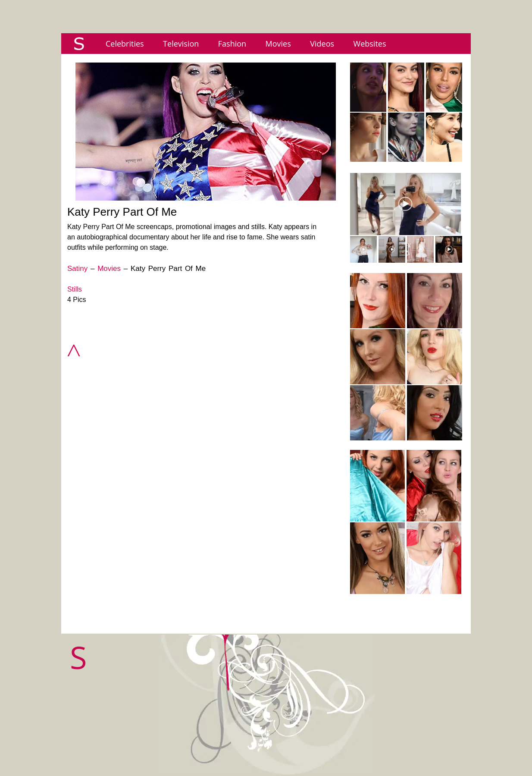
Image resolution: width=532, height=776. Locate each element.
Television (181, 44)
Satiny (77, 269)
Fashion (232, 44)
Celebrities (125, 44)
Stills (75, 289)
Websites (370, 44)
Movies (278, 44)
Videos (322, 44)
